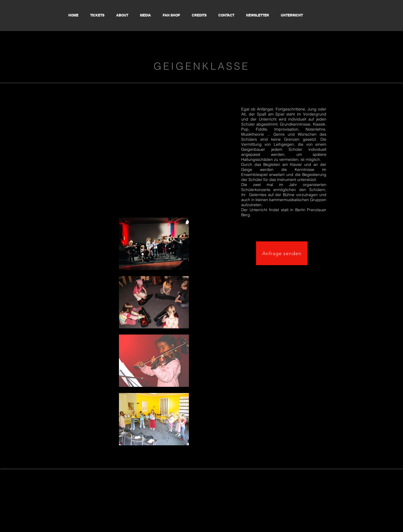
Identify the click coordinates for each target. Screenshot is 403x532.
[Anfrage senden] (282, 253)
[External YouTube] (154, 151)
